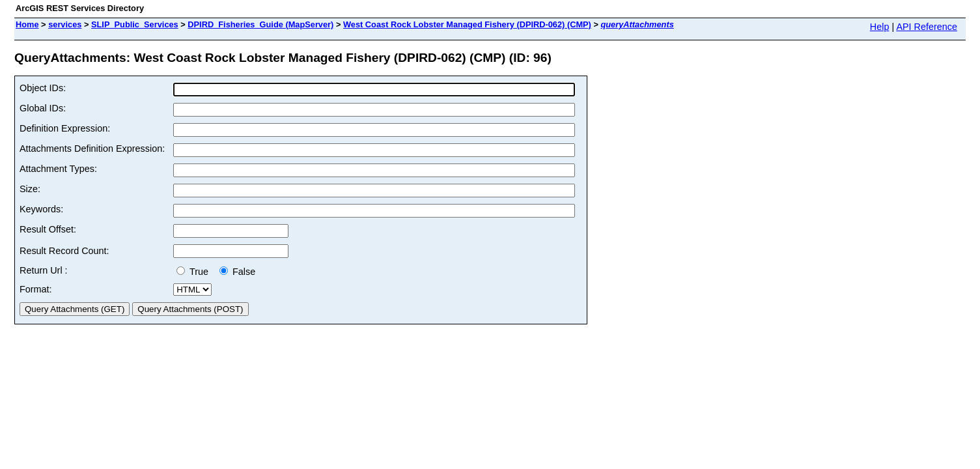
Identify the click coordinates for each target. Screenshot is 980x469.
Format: (36, 289)
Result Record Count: (64, 251)
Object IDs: (43, 88)
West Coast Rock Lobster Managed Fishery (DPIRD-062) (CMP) (467, 24)
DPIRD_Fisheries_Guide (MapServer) (260, 24)
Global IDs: (43, 108)
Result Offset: (48, 229)
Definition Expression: (65, 128)
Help (880, 27)
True (195, 272)
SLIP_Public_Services (135, 24)
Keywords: (41, 209)
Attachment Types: (58, 169)
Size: (30, 189)
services (65, 24)
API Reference (927, 27)
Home (27, 24)
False (237, 272)
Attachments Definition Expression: (92, 149)
